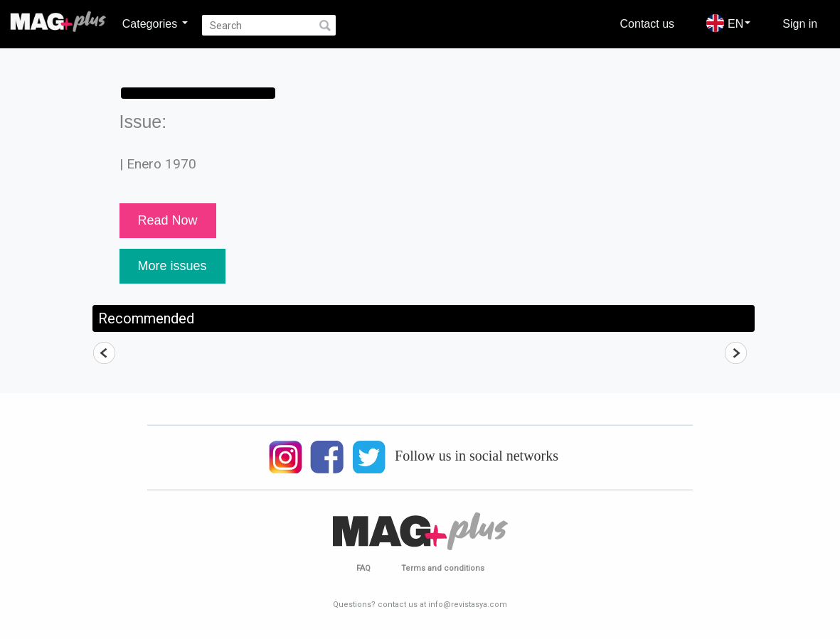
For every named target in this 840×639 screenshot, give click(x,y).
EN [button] (728, 23)
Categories (155, 23)
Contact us (647, 23)
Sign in (800, 23)
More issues (172, 266)
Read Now (168, 220)
